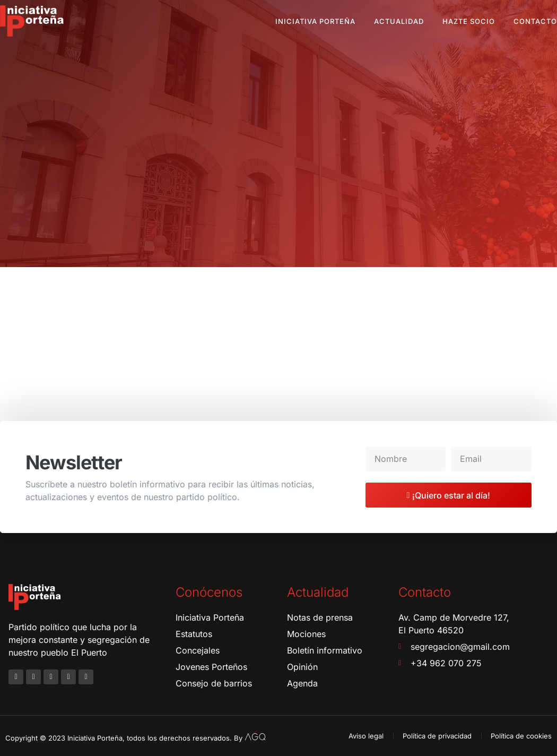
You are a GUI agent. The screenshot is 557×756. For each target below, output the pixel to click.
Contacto (535, 21)
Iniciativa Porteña (315, 21)
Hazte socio (469, 21)
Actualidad (399, 21)
